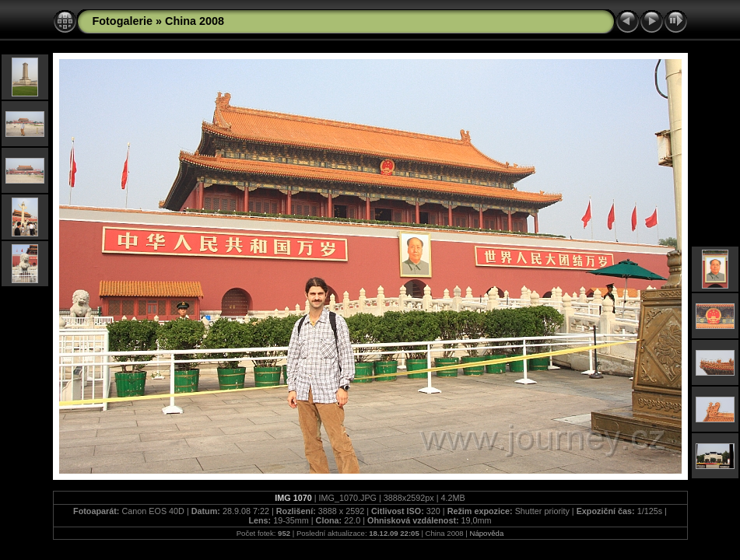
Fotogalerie (123, 21)
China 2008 (195, 21)
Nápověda (487, 533)
